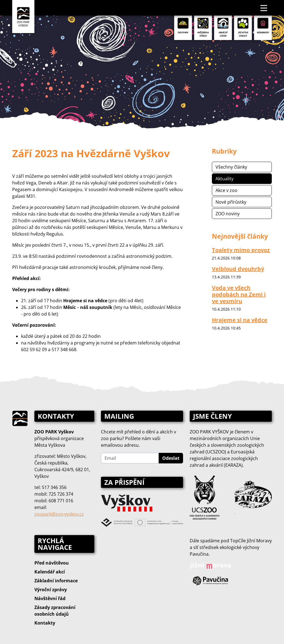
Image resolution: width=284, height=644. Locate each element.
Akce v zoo (226, 190)
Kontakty (45, 623)
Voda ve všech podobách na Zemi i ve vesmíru (239, 294)
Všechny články (231, 167)
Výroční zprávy (51, 590)
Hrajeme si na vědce (240, 320)
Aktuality (225, 179)
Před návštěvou (52, 563)
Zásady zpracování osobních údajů (55, 611)
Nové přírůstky (231, 202)
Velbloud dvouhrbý (238, 269)
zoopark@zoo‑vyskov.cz (59, 514)
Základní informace (56, 581)
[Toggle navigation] (264, 8)
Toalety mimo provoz (241, 250)
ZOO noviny (228, 214)
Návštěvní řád (50, 598)
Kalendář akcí (50, 572)
